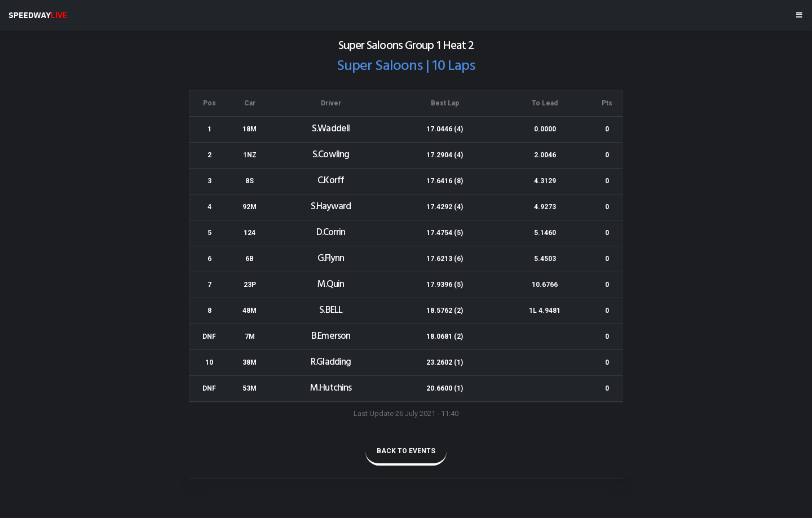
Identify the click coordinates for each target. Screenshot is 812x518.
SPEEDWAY (38, 15)
